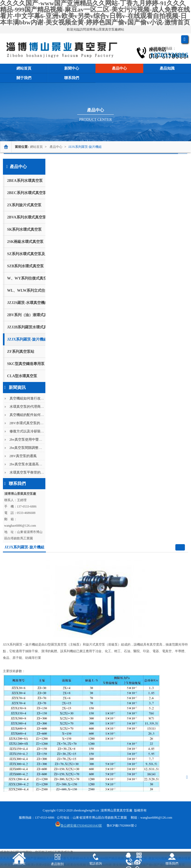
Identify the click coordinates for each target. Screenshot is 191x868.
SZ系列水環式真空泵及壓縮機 (26, 254)
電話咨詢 (95, 863)
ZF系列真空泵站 (21, 352)
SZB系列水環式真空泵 (25, 266)
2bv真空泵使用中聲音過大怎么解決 (36, 439)
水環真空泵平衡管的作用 (29, 472)
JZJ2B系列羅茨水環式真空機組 (26, 327)
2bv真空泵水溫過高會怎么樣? (32, 464)
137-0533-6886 (27, 506)
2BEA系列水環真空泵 (25, 181)
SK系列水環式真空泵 (25, 229)
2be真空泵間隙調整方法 (28, 448)
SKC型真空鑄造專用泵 (26, 364)
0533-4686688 (26, 513)
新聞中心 (72, 68)
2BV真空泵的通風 (23, 456)
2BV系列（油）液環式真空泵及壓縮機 (26, 315)
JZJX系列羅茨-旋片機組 (85, 147)
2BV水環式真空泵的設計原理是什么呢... (40, 423)
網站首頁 (24, 68)
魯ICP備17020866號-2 (122, 826)
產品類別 (57, 864)
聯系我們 (72, 78)
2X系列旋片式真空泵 (24, 205)
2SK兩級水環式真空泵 (25, 242)
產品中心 (119, 68)
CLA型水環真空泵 (22, 376)
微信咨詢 (134, 863)
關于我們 (24, 78)
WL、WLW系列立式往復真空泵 (26, 291)
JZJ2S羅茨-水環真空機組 (26, 303)
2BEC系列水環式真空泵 (26, 193)
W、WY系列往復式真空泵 (26, 278)
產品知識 (167, 68)
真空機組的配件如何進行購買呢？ (35, 415)
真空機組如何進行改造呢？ (30, 398)
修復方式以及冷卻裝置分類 (30, 431)
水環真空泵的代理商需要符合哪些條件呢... (42, 407)
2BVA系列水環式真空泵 (26, 217)
